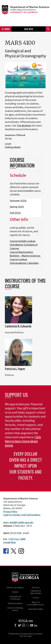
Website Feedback (15, 603)
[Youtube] (32, 625)
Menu (6, 29)
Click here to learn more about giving (23, 441)
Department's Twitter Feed (14, 551)
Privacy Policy (10, 512)
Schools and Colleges (15, 588)
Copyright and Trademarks (15, 598)
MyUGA (15, 592)
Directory (36, 588)
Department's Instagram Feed (21, 551)
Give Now (29, 29)
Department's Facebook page (6, 551)
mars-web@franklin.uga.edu (18, 522)
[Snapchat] (28, 625)
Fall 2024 (15, 213)
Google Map (10, 542)
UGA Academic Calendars (24, 263)
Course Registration (21, 252)
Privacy (36, 598)
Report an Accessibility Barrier (36, 603)
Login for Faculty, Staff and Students (22, 515)
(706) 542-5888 (17, 539)
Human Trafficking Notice (15, 609)
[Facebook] (15, 625)
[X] (19, 625)
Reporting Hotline (36, 609)
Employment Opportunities (36, 592)
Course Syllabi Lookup (23, 241)
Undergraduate (13, 147)
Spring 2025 (17, 207)
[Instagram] (24, 625)
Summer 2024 (18, 201)
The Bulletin (24, 126)
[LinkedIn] (36, 625)
